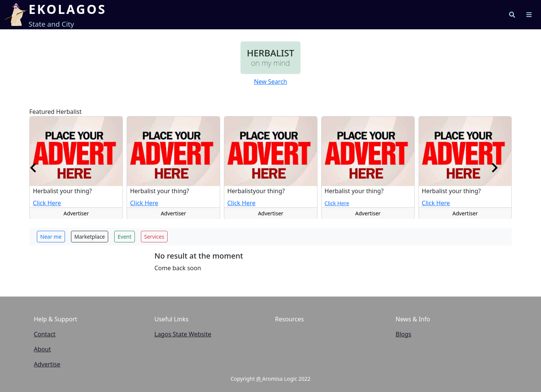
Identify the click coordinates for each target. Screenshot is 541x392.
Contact (45, 334)
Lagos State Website (183, 334)
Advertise (47, 364)
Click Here (47, 203)
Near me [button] (51, 237)
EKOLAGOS (67, 9)
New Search (270, 82)
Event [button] (125, 237)
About (42, 349)
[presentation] (33, 167)
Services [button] (154, 237)
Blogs (403, 334)
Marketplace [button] (90, 237)
